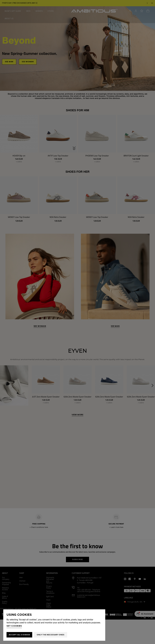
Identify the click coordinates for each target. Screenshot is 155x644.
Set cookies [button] (14, 626)
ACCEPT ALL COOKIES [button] (19, 635)
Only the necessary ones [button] (51, 635)
